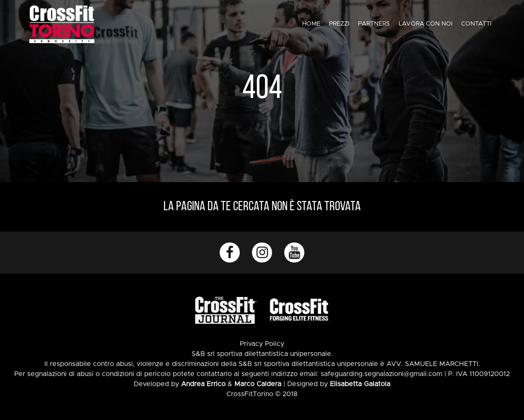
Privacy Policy (262, 344)
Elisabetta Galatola (360, 384)
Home (311, 24)
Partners (374, 24)
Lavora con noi (425, 24)
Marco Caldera (258, 384)
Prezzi (339, 24)
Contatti (476, 24)
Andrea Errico (203, 384)
